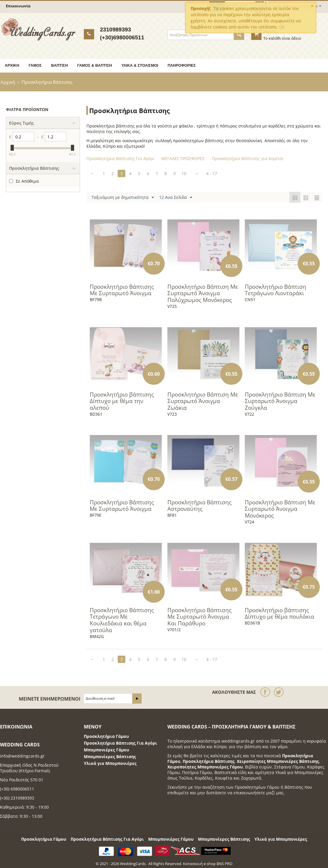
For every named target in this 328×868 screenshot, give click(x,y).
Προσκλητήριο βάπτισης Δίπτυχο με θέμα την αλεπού (122, 401)
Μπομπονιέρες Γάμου (106, 750)
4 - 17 (212, 173)
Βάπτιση (60, 65)
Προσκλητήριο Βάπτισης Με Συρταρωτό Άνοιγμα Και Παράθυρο (199, 617)
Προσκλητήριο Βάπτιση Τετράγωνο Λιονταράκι (275, 290)
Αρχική (12, 65)
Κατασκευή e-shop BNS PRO (208, 864)
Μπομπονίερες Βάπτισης (110, 757)
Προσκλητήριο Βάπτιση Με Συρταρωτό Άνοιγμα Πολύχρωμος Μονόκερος (203, 293)
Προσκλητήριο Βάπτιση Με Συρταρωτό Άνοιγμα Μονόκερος (280, 509)
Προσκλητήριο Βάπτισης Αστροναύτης (199, 506)
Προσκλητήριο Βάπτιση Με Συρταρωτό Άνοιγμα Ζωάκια (203, 401)
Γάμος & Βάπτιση (95, 65)
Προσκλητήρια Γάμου (106, 736)
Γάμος (35, 65)
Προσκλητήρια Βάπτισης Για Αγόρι (120, 743)
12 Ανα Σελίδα (176, 198)
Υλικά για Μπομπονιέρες (110, 763)
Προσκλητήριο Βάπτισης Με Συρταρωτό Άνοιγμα (122, 290)
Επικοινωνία (18, 6)
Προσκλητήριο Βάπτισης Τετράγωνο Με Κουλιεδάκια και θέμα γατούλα (122, 620)
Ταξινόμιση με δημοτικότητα (123, 198)
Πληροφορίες (182, 65)
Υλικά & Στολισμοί (140, 65)
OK (282, 27)
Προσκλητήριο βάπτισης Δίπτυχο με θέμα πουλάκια (279, 614)
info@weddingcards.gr (22, 756)
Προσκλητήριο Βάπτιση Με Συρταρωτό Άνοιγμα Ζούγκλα (280, 401)
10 (184, 173)
